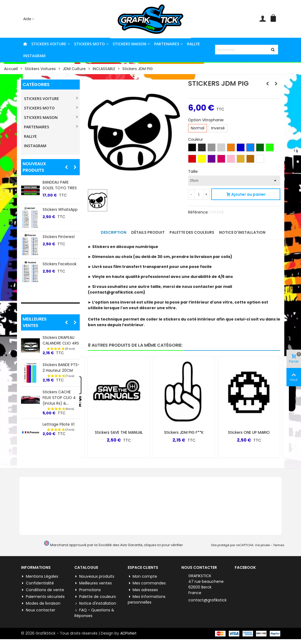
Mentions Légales (40, 576)
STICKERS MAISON (129, 44)
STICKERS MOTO (89, 44)
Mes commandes (147, 583)
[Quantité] (199, 194)
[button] (67, 167)
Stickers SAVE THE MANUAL (119, 432)
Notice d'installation (95, 603)
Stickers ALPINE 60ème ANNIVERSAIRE (56, 218)
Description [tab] (114, 232)
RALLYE (193, 44)
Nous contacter (38, 610)
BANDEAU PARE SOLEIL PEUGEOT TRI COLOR (60, 188)
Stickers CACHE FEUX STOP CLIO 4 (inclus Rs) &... (59, 398)
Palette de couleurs (95, 597)
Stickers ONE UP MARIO (249, 432)
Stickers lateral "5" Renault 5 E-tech (60, 272)
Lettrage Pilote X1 (58, 424)
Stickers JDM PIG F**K (184, 432)
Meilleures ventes (35, 322)
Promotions (88, 590)
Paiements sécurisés (43, 597)
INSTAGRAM (34, 56)
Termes (279, 545)
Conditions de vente (43, 590)
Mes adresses (143, 590)
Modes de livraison (41, 603)
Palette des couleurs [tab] (192, 232)
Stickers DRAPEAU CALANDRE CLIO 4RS (61, 340)
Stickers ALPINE (56, 242)
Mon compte (142, 576)
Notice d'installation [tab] (242, 232)
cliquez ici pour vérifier (163, 545)
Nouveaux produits (34, 167)
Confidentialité (37, 583)
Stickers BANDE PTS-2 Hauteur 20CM (61, 368)
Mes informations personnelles (147, 599)
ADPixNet (128, 633)
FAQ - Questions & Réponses (94, 613)
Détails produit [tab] (148, 232)
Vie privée (262, 545)
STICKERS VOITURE (49, 44)
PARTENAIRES (167, 44)
